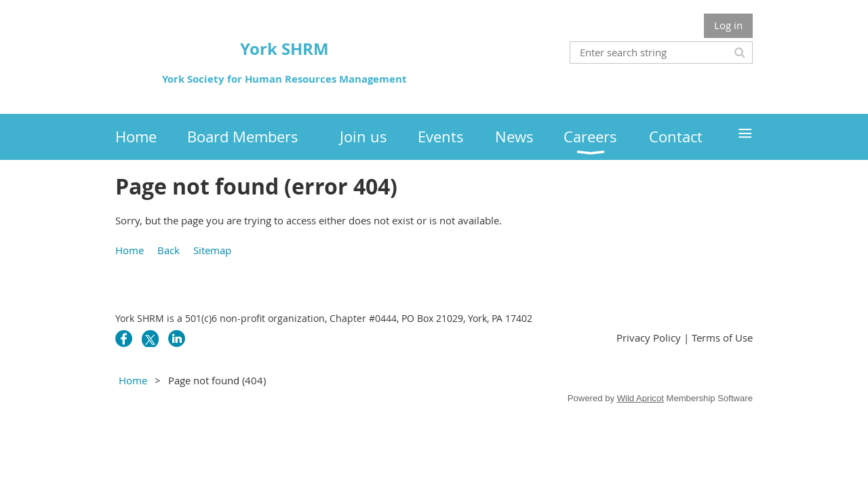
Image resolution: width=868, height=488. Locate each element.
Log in (728, 25)
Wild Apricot (640, 398)
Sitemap (212, 250)
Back (169, 250)
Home (130, 250)
